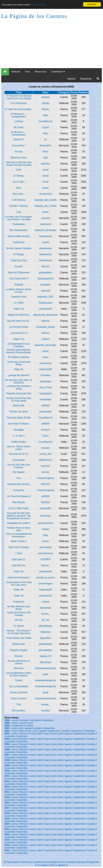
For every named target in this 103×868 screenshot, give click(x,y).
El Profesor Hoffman (19, 357)
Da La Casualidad (19, 686)
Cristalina (46, 375)
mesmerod (46, 224)
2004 (7, 739)
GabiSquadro (45, 303)
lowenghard (46, 393)
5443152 (45, 466)
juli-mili (46, 472)
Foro (28, 72)
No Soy (19, 152)
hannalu (46, 448)
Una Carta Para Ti (19, 279)
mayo (47, 734)
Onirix (45, 436)
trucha (45, 541)
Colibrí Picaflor (19, 442)
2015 (7, 797)
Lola (19, 212)
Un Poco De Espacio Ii (19, 496)
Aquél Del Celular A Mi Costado (19, 614)
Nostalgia (19, 430)
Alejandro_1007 (45, 297)
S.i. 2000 (19, 303)
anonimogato (46, 584)
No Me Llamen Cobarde (19, 248)
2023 (7, 840)
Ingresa (71, 79)
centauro (45, 430)
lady (46, 158)
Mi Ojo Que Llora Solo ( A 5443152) (19, 381)
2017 (7, 808)
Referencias (19, 644)
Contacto (70, 862)
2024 (7, 845)
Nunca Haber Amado (19, 236)
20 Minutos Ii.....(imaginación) (19, 115)
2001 (7, 728)
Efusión (19, 656)
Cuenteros (58, 72)
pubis (45, 674)
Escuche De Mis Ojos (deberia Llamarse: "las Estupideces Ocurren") (19, 516)
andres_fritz (46, 454)
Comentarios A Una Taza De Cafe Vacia (19, 584)
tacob (46, 692)
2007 (7, 755)
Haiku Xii (19, 596)
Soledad (19, 285)
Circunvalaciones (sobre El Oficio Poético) (19, 674)
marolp (46, 103)
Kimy (46, 152)
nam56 (46, 242)
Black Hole (19, 406)
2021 (7, 829)
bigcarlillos (46, 638)
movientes (46, 516)
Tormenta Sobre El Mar (19, 418)
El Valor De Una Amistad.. (19, 109)
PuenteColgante (46, 478)
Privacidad (11, 862)
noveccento (45, 363)
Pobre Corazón (19, 698)
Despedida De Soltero (19, 523)
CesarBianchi (46, 121)
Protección (19, 602)
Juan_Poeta (46, 387)
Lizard (46, 127)
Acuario (19, 266)
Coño (19, 170)
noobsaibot (45, 399)
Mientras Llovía (19, 158)
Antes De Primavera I (19, 578)
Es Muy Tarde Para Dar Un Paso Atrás (19, 399)
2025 (7, 850)
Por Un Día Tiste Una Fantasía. (19, 466)
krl (46, 139)
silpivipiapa (45, 381)
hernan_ (46, 565)
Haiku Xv (19, 369)
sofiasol (45, 339)
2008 (7, 760)
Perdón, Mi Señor (19, 412)
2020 (7, 824)
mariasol (45, 218)
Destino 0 (19, 139)
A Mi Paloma (19, 200)
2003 (7, 734)
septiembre (18, 726)
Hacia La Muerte (19, 692)
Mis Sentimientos (19, 230)
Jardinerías (19, 242)
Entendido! (92, 4)
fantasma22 (46, 194)
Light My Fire (19, 565)
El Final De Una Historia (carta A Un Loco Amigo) (19, 97)
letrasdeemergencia (46, 668)
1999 (7, 723)
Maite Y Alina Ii (19, 541)
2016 (7, 803)
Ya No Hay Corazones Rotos (19, 363)
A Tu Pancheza (19, 103)
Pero (19, 188)
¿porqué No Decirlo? (19, 375)
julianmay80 (46, 309)
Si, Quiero (19, 626)
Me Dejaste (19, 472)
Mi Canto (19, 127)
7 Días (19, 553)
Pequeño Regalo (19, 650)
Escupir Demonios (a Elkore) (19, 662)
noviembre (36, 720)
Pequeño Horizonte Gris (19, 393)
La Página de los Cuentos (34, 16)
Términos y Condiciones (33, 862)
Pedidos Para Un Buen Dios (19, 529)
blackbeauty (46, 236)
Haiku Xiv (19, 571)
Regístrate (86, 79)
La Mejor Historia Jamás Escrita (19, 291)
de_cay (46, 620)
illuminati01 (45, 146)
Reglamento (56, 862)
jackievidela (46, 412)
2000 (7, 726)
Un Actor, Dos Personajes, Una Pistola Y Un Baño (19, 218)
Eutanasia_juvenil (46, 327)
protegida (46, 285)
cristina (46, 602)
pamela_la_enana (46, 578)
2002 (7, 731)
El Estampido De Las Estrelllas (19, 345)
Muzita (46, 109)
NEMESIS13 (45, 460)
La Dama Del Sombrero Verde (19, 387)
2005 (7, 744)
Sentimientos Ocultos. (19, 484)
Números (19, 668)
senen (46, 351)
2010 (7, 771)
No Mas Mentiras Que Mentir (19, 608)
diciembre (48, 720)
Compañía (19, 490)
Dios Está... (19, 194)
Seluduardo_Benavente (46, 315)
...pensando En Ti (19, 333)
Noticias (16, 72)
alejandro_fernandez (45, 230)
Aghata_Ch (45, 656)
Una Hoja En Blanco (19, 424)
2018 (7, 813)
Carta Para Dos (19, 260)
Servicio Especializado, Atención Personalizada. (19, 351)
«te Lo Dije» (19, 182)
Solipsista (45, 632)
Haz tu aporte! (58, 865)
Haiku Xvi (19, 309)
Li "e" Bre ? (19, 436)
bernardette (45, 547)
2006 (7, 749)
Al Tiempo (19, 176)
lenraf (45, 170)
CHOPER (45, 559)
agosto (28, 728)
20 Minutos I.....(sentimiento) (19, 133)
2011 (7, 776)
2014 (7, 792)
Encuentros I (19, 146)
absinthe (46, 164)
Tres (19, 705)
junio (31, 723)
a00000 (46, 406)
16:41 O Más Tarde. (19, 508)
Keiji (45, 535)
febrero (23, 734)
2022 (7, 834)
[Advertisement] (51, 46)
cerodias (45, 711)
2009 (7, 765)
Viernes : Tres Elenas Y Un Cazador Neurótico (19, 632)
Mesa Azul (41, 72)
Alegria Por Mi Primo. (19, 315)
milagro (45, 529)
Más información (38, 5)
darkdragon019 (46, 279)
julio (21, 728)
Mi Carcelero (19, 711)
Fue (19, 478)
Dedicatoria (19, 224)
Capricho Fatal (19, 297)
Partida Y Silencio (19, 206)
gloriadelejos (45, 272)
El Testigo (19, 254)
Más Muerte (19, 502)
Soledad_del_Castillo (45, 200)
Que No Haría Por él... (19, 321)
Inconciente (19, 460)
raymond (45, 291)
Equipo (81, 862)
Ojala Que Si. (19, 559)
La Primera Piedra (19, 327)
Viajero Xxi (19, 339)
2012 (7, 781)
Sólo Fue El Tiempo (19, 547)
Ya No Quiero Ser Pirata (19, 638)
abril (22, 731)
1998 (7, 720)
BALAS (46, 266)
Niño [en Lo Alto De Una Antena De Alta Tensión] (19, 164)
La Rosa (19, 121)
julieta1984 (46, 508)
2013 (7, 787)
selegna (45, 97)
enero (15, 723)
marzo (15, 720)
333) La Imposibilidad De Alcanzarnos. (19, 535)
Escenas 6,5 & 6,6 (19, 454)
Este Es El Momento (19, 272)
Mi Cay (19, 620)
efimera (46, 321)
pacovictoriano (46, 523)
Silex (46, 115)
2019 (7, 819)
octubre (24, 720)
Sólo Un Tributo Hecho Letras (19, 448)
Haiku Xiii (19, 590)
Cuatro (19, 680)
